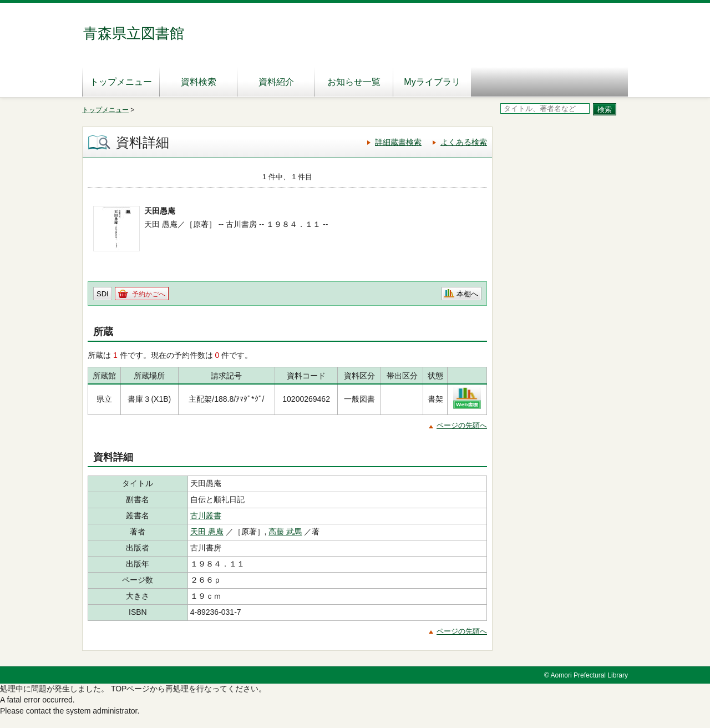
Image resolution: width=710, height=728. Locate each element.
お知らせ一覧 (354, 82)
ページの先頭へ (462, 425)
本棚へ (467, 294)
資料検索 (199, 82)
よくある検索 (464, 142)
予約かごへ (149, 294)
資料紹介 (276, 82)
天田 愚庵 (207, 532)
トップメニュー (121, 82)
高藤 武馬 (285, 532)
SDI (103, 294)
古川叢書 (206, 515)
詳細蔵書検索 (398, 142)
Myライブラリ (432, 82)
